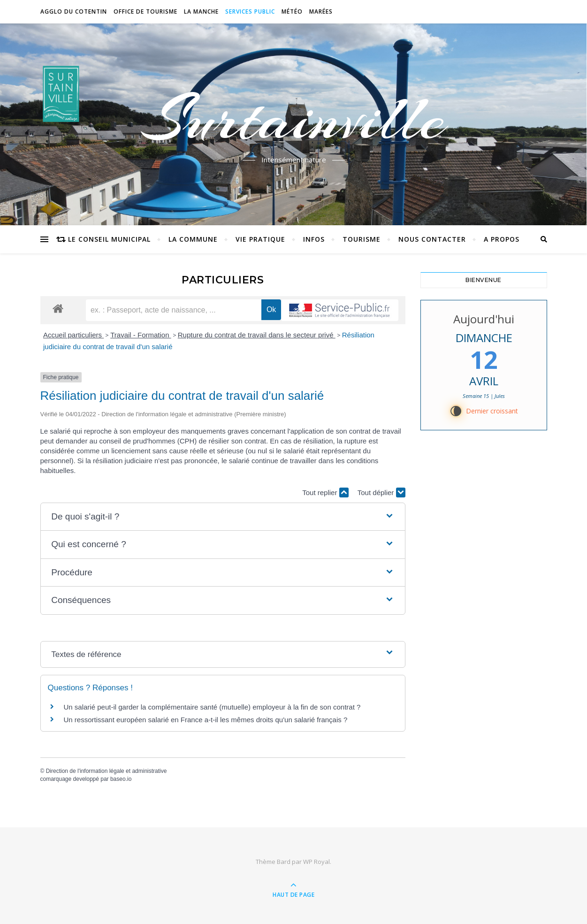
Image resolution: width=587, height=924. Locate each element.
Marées (321, 11)
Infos (314, 239)
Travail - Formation (141, 335)
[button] (222, 517)
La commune (193, 239)
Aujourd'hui (484, 319)
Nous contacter (432, 239)
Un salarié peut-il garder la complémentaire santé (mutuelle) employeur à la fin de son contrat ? (212, 707)
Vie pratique (260, 239)
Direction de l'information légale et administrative (107, 771)
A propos (502, 239)
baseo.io (121, 779)
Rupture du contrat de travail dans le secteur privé (257, 335)
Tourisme (362, 239)
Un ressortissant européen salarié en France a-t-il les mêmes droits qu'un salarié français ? (206, 720)
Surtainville (293, 119)
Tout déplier (381, 493)
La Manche (201, 11)
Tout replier (325, 493)
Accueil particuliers (73, 335)
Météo (292, 11)
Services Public (250, 11)
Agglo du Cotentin (74, 11)
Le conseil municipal (109, 239)
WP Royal (316, 862)
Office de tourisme (145, 11)
